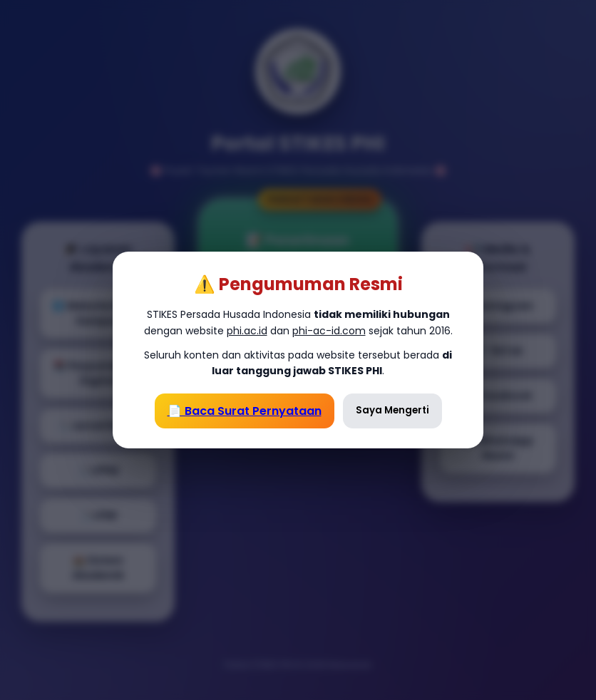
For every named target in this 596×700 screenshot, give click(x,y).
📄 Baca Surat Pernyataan (245, 411)
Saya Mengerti (392, 410)
